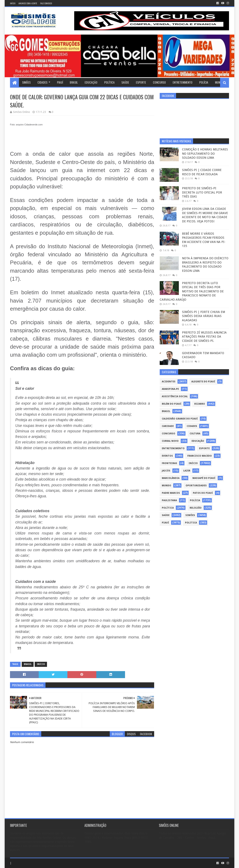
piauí (165, 523)
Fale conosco (46, 3)
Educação (91, 82)
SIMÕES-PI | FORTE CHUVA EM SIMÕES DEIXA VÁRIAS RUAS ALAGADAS (203, 316)
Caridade (168, 426)
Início (13, 3)
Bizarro (200, 404)
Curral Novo (170, 441)
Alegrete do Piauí (203, 382)
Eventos (167, 456)
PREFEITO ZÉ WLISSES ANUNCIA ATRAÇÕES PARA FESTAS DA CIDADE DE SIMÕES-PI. (204, 337)
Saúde (125, 82)
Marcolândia (171, 478)
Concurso (159, 82)
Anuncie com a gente (28, 3)
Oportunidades (196, 486)
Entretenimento (183, 82)
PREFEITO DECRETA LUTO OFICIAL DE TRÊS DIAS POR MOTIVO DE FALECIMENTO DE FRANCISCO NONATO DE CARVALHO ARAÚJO (192, 291)
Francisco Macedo (200, 456)
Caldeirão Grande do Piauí (180, 419)
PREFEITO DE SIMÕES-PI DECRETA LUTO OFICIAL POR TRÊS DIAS (202, 192)
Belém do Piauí (172, 404)
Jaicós (166, 471)
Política (109, 82)
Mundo (219, 82)
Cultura (195, 434)
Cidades (42, 82)
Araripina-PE (170, 389)
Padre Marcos (171, 493)
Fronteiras (169, 463)
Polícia (204, 82)
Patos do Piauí (203, 493)
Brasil (74, 82)
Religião (196, 508)
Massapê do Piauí (204, 478)
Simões (26, 82)
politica (191, 523)
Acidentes (169, 382)
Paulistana (169, 500)
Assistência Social (175, 396)
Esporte (141, 82)
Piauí (60, 82)
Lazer (187, 471)
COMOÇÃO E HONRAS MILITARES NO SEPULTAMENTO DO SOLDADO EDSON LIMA (205, 154)
